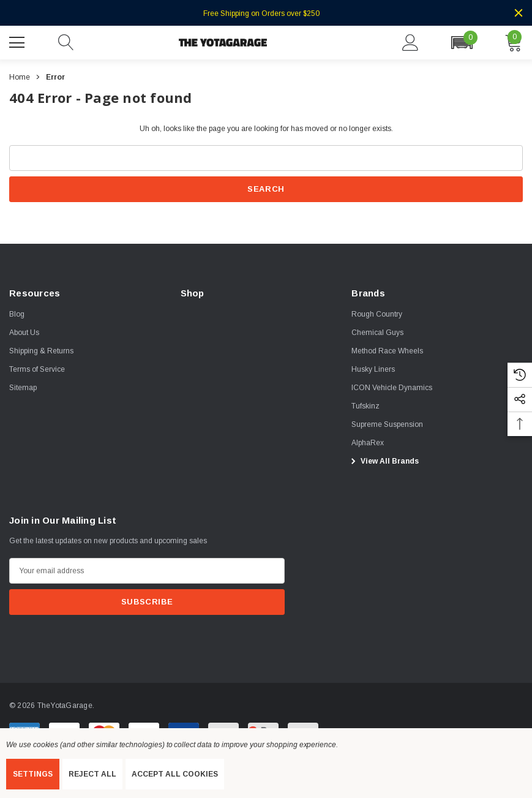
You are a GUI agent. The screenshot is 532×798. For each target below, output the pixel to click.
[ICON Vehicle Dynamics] (392, 388)
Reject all (92, 774)
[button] (462, 43)
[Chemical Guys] (377, 333)
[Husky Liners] (373, 369)
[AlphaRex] (368, 443)
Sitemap (23, 388)
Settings (33, 774)
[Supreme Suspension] (387, 424)
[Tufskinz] (365, 406)
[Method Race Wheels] (387, 351)
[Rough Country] (377, 314)
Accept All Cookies (175, 774)
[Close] (519, 13)
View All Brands (383, 461)
